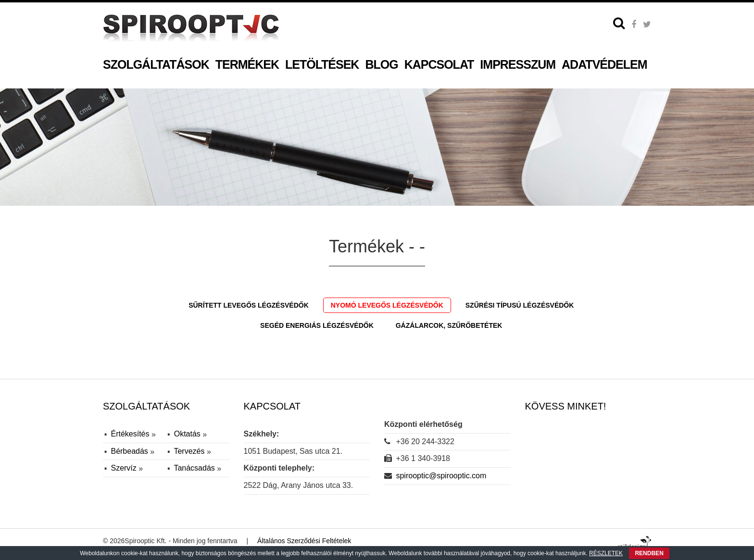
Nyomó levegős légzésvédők (387, 305)
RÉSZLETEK (606, 553)
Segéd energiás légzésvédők (317, 325)
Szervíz (125, 468)
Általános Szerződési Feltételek (304, 541)
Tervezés (190, 451)
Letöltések (322, 64)
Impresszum (518, 64)
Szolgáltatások (156, 64)
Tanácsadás (195, 468)
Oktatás (188, 434)
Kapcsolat (439, 64)
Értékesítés (131, 434)
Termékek (247, 64)
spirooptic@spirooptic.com (441, 476)
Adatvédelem (604, 64)
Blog (381, 64)
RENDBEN (649, 553)
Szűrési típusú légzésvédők (520, 305)
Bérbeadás (130, 451)
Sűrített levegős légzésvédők (249, 305)
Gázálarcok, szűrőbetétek (449, 325)
